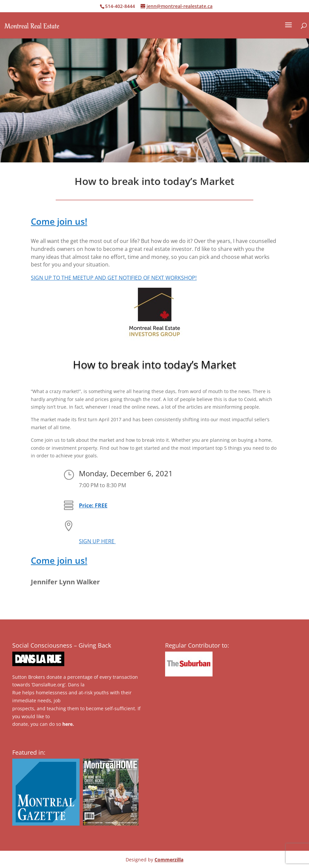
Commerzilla (169, 860)
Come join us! (59, 221)
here (67, 724)
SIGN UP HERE (97, 541)
